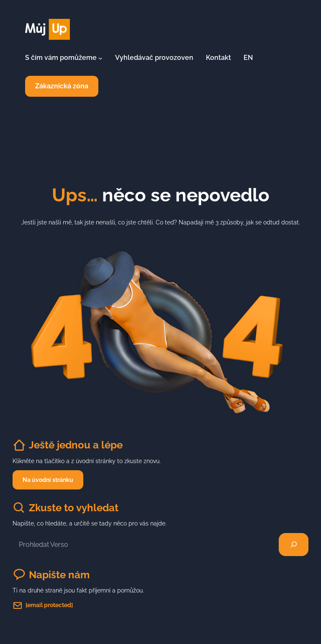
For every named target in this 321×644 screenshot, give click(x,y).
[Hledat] (294, 545)
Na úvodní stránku (48, 480)
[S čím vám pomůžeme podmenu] (100, 58)
